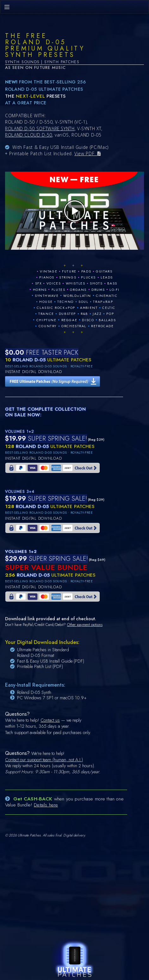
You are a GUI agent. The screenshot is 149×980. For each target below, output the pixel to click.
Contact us (50, 720)
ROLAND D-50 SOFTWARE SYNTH (40, 129)
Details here (46, 805)
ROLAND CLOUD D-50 (29, 135)
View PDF (86, 153)
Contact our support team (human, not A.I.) (44, 760)
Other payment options (85, 625)
